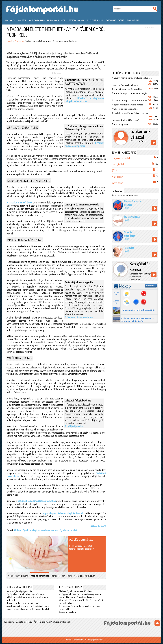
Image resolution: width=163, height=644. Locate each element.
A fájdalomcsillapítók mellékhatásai (128, 105)
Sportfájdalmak (77, 20)
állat (75, 530)
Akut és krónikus (37, 20)
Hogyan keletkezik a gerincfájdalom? (23, 603)
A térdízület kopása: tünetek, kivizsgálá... (130, 93)
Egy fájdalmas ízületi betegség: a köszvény (26, 594)
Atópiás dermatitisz (81, 539)
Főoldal (10, 41)
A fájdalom (10, 20)
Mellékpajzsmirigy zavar (84, 576)
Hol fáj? (22, 20)
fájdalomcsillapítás (31, 530)
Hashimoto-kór (58, 576)
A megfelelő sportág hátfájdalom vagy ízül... (131, 113)
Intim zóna (117, 183)
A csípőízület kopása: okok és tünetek (129, 100)
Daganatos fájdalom (123, 158)
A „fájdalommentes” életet (19, 203)
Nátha (69, 576)
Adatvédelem (57, 622)
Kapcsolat (67, 622)
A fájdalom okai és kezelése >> (79, 317)
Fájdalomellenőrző (115, 20)
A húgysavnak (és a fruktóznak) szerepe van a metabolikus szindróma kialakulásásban (80, 596)
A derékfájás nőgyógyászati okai (21, 591)
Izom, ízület (118, 164)
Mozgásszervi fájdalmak (18, 576)
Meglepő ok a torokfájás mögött (126, 120)
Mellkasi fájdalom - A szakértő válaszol (76, 591)
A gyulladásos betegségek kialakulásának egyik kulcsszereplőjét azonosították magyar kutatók (28, 607)
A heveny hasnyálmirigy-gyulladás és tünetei (132, 78)
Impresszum (9, 622)
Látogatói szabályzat (24, 622)
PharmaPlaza (133, 20)
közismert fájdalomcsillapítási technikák (37, 501)
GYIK (114, 170)
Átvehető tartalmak (42, 622)
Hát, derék (117, 177)
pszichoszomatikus (50, 530)
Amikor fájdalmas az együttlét (125, 109)
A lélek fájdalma (95, 20)
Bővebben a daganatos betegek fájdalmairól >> (84, 100)
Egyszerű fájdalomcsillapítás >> (84, 144)
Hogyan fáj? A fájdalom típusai (125, 85)
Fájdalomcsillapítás (57, 20)
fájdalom (18, 530)
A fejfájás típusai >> (74, 426)
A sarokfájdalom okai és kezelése (127, 89)
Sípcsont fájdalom (67, 612)
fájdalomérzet (66, 530)
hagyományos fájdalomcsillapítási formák (63, 513)
